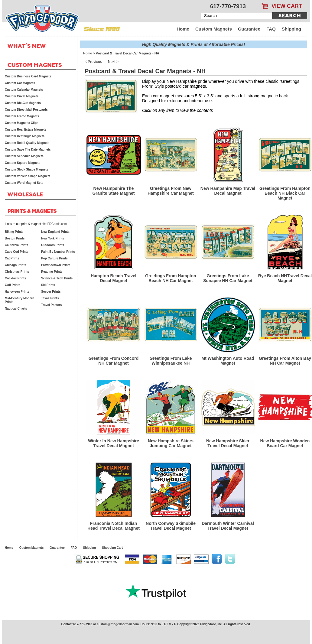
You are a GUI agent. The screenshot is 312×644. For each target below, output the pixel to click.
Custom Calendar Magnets (24, 90)
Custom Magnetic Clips (22, 123)
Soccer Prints (51, 292)
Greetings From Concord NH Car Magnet (114, 361)
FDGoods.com (57, 224)
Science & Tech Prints (57, 278)
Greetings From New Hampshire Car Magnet (171, 191)
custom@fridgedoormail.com (118, 624)
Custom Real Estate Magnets (26, 130)
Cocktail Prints (15, 278)
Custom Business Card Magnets (28, 76)
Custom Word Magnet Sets (24, 183)
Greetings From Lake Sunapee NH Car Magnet (228, 278)
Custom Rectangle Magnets (25, 136)
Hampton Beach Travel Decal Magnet (114, 278)
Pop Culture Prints (54, 258)
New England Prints (55, 232)
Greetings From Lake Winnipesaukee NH (171, 361)
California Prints (16, 245)
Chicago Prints (16, 265)
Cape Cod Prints (17, 252)
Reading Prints (52, 272)
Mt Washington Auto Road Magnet (228, 361)
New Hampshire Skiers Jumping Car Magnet (171, 443)
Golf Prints (13, 285)
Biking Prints (14, 232)
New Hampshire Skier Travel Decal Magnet (228, 443)
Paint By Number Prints (58, 252)
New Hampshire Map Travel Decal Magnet (228, 191)
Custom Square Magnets (23, 163)
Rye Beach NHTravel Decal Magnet (285, 278)
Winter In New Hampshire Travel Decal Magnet (114, 443)
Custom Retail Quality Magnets (27, 143)
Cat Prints (12, 258)
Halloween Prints (17, 292)
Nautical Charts (16, 309)
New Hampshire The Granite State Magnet (113, 191)
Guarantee (249, 29)
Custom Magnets (214, 29)
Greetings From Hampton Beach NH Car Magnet (171, 278)
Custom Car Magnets (20, 83)
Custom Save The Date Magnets (28, 150)
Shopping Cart (112, 548)
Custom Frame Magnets (22, 116)
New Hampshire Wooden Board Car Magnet (285, 443)
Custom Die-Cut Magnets (23, 103)
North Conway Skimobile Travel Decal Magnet (171, 526)
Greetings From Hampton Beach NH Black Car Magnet (285, 193)
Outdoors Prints (53, 245)
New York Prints (53, 238)
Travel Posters (51, 305)
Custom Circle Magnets (22, 96)
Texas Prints (50, 298)
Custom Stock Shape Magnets (26, 169)
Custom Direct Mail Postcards (26, 110)
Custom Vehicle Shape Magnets (28, 176)
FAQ (271, 29)
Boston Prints (15, 238)
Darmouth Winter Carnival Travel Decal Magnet (228, 526)
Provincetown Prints (56, 265)
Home (183, 29)
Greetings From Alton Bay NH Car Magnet (285, 361)
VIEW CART (287, 6)
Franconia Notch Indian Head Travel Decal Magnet (114, 526)
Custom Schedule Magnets (24, 156)
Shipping (291, 29)
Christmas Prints (17, 272)
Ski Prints (48, 285)
